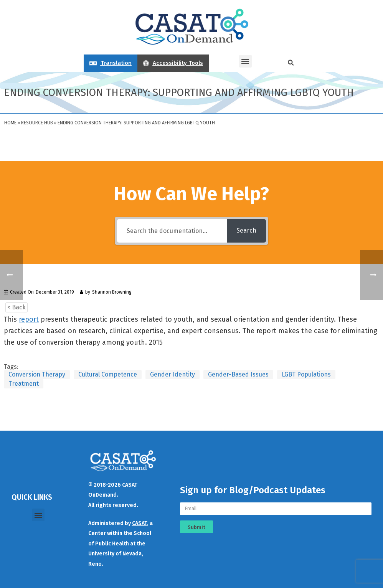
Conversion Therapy (37, 374)
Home (10, 123)
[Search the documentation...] (172, 231)
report (29, 319)
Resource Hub (37, 123)
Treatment (24, 384)
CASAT (139, 523)
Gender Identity (173, 374)
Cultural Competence (108, 374)
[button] (245, 61)
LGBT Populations (306, 374)
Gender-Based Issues (238, 374)
